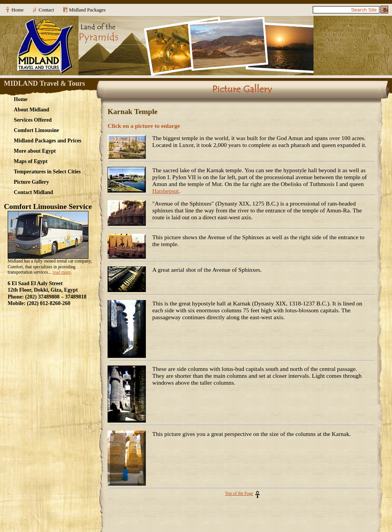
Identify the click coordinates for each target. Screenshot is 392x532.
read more (61, 272)
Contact (46, 10)
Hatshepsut (166, 191)
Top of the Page (239, 494)
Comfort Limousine (36, 130)
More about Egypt (35, 151)
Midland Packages (87, 10)
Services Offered (33, 120)
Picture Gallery (31, 182)
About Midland (31, 109)
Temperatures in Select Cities (47, 171)
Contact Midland (33, 192)
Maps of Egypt (31, 161)
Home (18, 10)
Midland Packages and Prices (48, 140)
